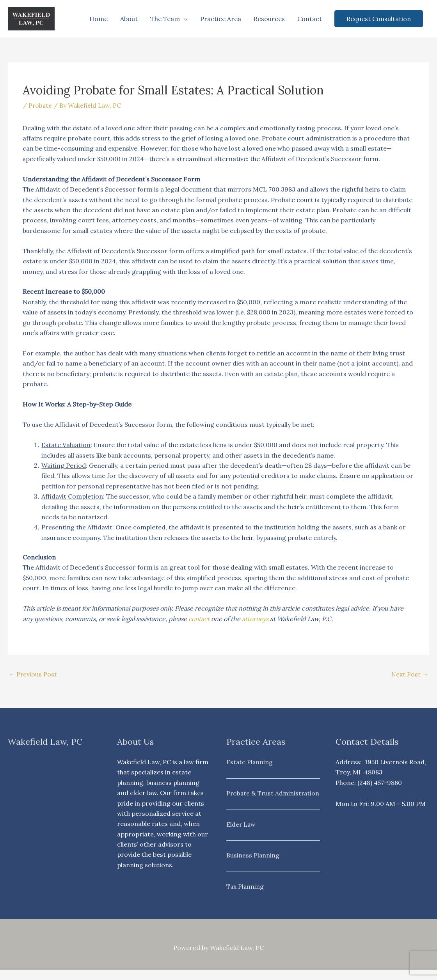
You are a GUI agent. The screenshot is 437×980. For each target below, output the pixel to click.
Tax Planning (246, 896)
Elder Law (241, 834)
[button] (379, 19)
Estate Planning (250, 762)
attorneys (257, 619)
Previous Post (33, 675)
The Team (165, 19)
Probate (41, 105)
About (129, 19)
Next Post (410, 675)
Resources (269, 19)
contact (200, 619)
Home (99, 19)
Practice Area (221, 19)
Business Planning (253, 865)
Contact (310, 19)
